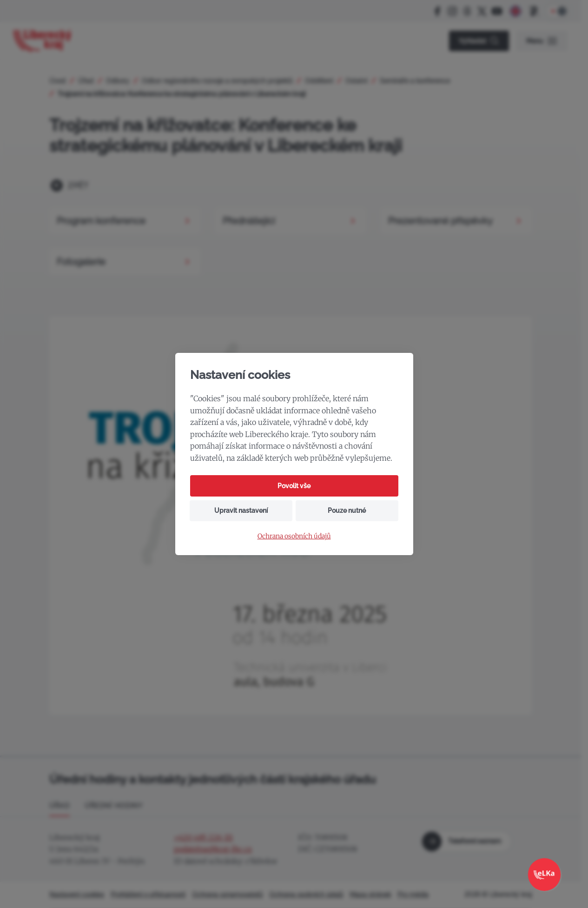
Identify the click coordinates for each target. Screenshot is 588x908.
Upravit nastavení (241, 510)
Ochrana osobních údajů (294, 536)
